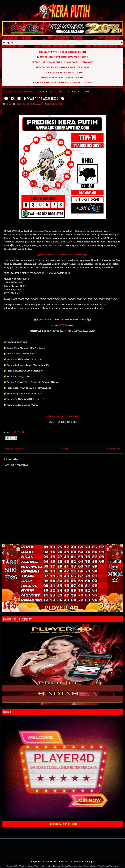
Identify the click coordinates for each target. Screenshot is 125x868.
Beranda (65, 449)
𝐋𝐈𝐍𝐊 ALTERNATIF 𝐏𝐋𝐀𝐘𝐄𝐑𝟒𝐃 (63, 416)
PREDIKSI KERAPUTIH (60, 861)
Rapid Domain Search (88, 866)
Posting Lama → (114, 449)
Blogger (91, 861)
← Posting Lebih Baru (14, 449)
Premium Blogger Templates (65, 866)
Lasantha (48, 866)
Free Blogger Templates (108, 866)
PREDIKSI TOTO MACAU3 (26, 92)
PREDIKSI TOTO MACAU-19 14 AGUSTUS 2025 (34, 98)
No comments (55, 104)
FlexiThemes (21, 866)
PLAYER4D (63, 325)
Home (8, 92)
